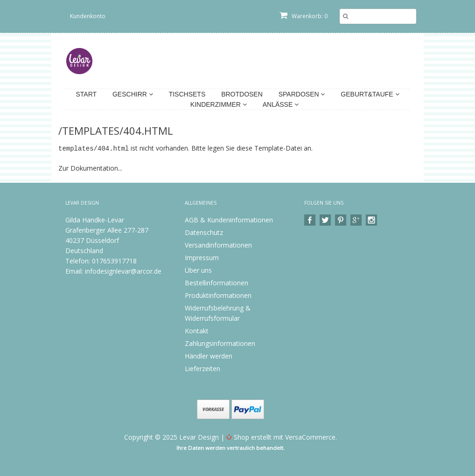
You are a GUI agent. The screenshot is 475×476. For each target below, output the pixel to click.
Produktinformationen (218, 295)
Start (86, 94)
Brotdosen (242, 94)
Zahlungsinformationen (220, 343)
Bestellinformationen (217, 282)
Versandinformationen (218, 245)
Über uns (198, 270)
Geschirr (133, 94)
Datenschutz (204, 232)
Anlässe (281, 104)
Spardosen (302, 94)
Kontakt (197, 330)
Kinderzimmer (219, 104)
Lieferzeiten (203, 368)
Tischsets (187, 94)
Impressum (202, 257)
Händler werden (209, 355)
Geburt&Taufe (370, 94)
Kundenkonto (88, 16)
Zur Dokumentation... (90, 168)
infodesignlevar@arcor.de (123, 271)
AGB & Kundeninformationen (229, 219)
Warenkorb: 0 (304, 16)
